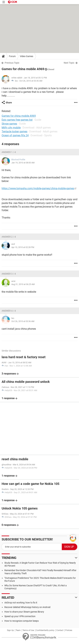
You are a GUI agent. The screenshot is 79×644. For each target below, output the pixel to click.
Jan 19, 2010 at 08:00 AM (23, 163)
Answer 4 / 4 (9, 311)
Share (9, 103)
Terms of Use (28, 630)
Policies (69, 630)
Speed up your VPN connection (20, 616)
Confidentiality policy (45, 630)
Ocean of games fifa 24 (15, 135)
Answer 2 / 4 (9, 237)
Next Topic (69, 63)
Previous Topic (12, 63)
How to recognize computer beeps (22, 621)
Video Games (26, 56)
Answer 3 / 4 (9, 274)
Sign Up (10, 630)
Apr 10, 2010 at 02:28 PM (23, 247)
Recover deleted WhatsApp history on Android (27, 607)
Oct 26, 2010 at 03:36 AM (31, 81)
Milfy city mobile (11, 128)
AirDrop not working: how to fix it (21, 603)
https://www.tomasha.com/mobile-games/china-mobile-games (38, 188)
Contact (60, 630)
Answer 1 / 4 (9, 152)
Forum (12, 56)
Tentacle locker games (14, 131)
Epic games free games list (17, 120)
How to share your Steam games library (24, 612)
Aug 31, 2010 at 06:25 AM (23, 284)
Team (18, 630)
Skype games (9, 124)
